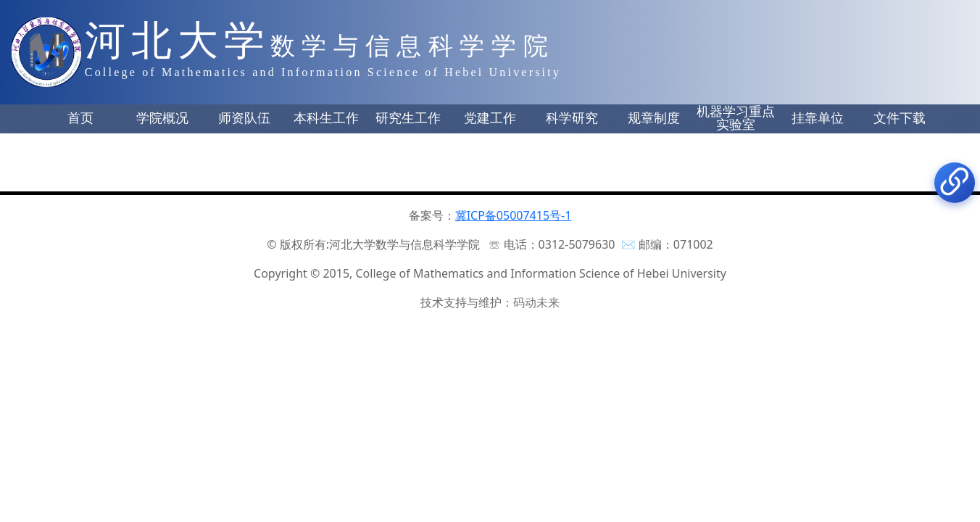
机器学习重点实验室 (736, 118)
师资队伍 (244, 118)
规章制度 (654, 118)
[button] (80, 119)
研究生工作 (408, 118)
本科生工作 (326, 118)
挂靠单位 (818, 118)
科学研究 (572, 118)
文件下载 (900, 118)
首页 (80, 118)
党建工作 (490, 118)
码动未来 (536, 302)
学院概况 (162, 118)
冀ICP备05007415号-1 (514, 215)
